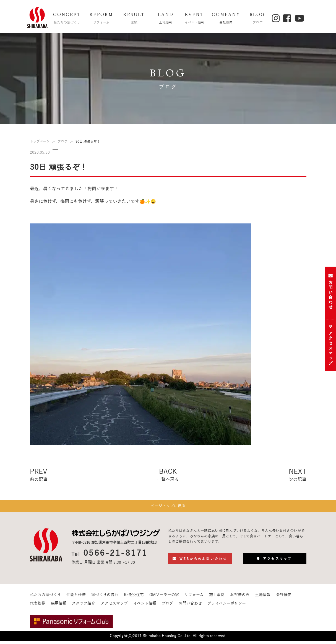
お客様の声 (240, 598)
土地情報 (263, 598)
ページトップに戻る (168, 507)
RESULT (134, 19)
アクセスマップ (114, 606)
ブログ (62, 141)
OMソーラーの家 (164, 598)
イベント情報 (145, 606)
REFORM (101, 19)
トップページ (40, 141)
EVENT (194, 19)
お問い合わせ (190, 606)
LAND (166, 19)
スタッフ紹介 (84, 606)
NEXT (298, 475)
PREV (39, 475)
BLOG (257, 19)
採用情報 (59, 606)
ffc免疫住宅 (134, 598)
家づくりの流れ (105, 598)
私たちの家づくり (45, 598)
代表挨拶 (38, 606)
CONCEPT (67, 19)
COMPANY (226, 19)
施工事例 (217, 598)
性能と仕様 (76, 598)
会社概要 (284, 598)
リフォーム (194, 598)
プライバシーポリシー (227, 606)
